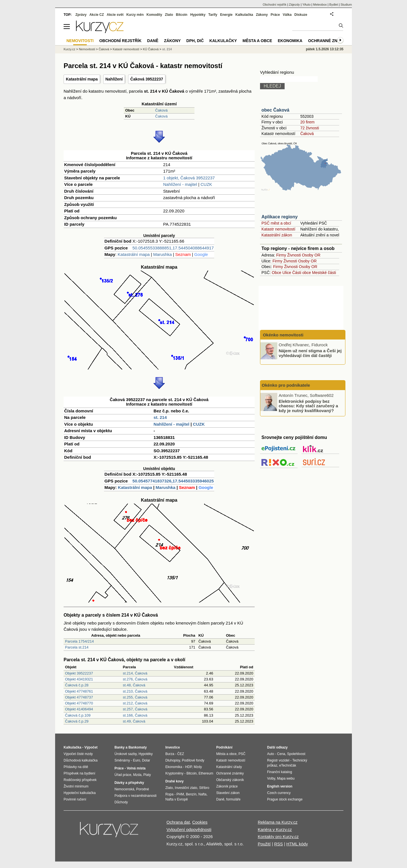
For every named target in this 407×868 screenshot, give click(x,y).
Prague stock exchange (285, 799)
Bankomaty (138, 747)
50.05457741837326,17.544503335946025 (173, 481)
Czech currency (279, 793)
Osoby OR (311, 255)
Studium (346, 5)
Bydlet (334, 5)
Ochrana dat (178, 822)
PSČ (242, 754)
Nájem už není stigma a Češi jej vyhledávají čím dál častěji (310, 353)
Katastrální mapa (82, 79)
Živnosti (294, 255)
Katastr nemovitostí (278, 229)
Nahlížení (114, 79)
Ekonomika (290, 41)
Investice (173, 747)
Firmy (281, 255)
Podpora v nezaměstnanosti (136, 796)
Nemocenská (124, 789)
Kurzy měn (135, 15)
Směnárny (122, 760)
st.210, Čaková (135, 691)
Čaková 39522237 (147, 79)
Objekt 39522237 (79, 673)
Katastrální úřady (229, 767)
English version (280, 786)
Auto (271, 754)
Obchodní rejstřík (275, 5)
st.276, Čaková (135, 679)
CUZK (206, 184)
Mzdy (198, 767)
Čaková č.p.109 (78, 715)
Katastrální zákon (277, 235)
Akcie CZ (97, 15)
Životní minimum (76, 786)
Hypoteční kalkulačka (80, 793)
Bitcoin (182, 15)
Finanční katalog (280, 772)
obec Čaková (275, 110)
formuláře (233, 799)
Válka (287, 15)
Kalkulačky (223, 41)
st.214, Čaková (135, 673)
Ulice (287, 273)
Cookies (200, 822)
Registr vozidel (278, 760)
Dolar (146, 760)
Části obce (302, 273)
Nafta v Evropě (177, 799)
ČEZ (181, 754)
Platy (147, 775)
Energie (226, 15)
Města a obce (257, 41)
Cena (281, 754)
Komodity (154, 15)
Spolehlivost (296, 754)
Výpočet (91, 747)
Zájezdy (294, 5)
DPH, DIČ (195, 41)
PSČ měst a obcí (276, 223)
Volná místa (136, 768)
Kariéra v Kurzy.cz (275, 829)
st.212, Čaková (135, 703)
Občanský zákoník (230, 780)
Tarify (213, 15)
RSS (279, 844)
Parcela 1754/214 (79, 641)
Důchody (121, 802)
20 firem (307, 122)
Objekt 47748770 (79, 703)
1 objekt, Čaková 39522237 (189, 178)
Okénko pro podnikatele (286, 385)
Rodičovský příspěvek (80, 780)
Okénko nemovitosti (283, 335)
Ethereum (206, 773)
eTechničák (288, 765)
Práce (275, 15)
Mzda (137, 775)
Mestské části (324, 273)
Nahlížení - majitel (180, 184)
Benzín (191, 794)
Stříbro (204, 788)
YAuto (307, 5)
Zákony (262, 15)
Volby (271, 778)
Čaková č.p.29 (77, 721)
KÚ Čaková (151, 49)
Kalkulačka (244, 15)
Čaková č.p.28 (77, 685)
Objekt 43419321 (79, 679)
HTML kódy (297, 844)
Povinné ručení (75, 799)
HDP (189, 767)
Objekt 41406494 (79, 709)
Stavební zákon (228, 793)
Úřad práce (123, 775)
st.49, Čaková (134, 721)
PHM (180, 794)
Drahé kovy (175, 781)
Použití (264, 844)
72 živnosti (309, 128)
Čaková (161, 110)
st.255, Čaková (135, 697)
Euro (136, 760)
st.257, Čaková (135, 709)
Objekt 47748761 (79, 691)
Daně (153, 41)
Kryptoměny (174, 773)
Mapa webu (286, 778)
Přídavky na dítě (76, 767)
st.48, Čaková (134, 685)
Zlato (169, 15)
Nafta (203, 794)
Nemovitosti (87, 49)
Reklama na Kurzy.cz (278, 822)
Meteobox (320, 5)
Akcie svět (115, 15)
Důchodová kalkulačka (81, 760)
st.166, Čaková (135, 715)
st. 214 (160, 417)
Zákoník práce (227, 786)
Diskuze (301, 15)
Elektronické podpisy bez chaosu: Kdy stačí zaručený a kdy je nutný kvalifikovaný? (308, 406)
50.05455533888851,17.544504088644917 (173, 248)
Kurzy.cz (69, 49)
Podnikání (224, 747)
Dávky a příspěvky (129, 783)
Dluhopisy (173, 760)
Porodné (143, 789)
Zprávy (81, 15)
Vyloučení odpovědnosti (189, 829)
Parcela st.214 (77, 647)
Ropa (169, 794)
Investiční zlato (186, 788)
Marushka (163, 254)
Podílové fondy (193, 760)
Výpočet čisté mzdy (78, 754)
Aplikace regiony (280, 217)
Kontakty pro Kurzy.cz (278, 837)
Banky (120, 747)
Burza (170, 754)
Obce (277, 273)
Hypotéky (198, 15)
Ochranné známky (329, 41)
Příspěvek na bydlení (79, 773)
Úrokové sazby (125, 754)
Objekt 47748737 (79, 697)
